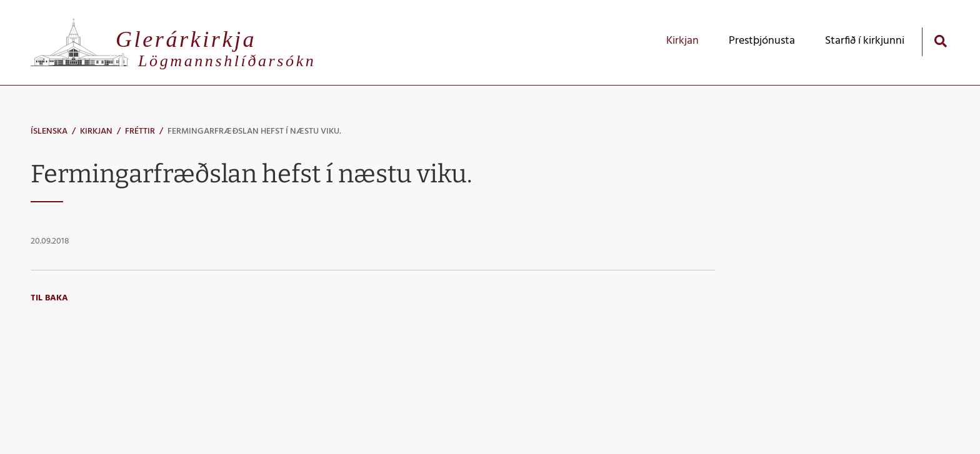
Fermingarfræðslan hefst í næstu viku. (254, 131)
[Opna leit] (940, 41)
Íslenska (49, 131)
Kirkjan (96, 131)
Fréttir (140, 131)
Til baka (49, 298)
